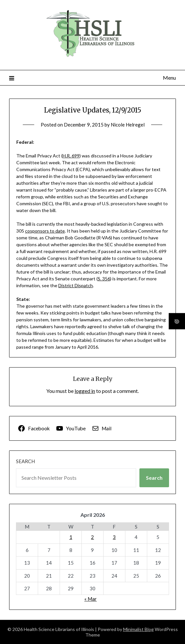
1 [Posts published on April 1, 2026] (71, 537)
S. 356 (104, 279)
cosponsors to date (45, 231)
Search (25, 461)
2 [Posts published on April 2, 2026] (92, 537)
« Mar (91, 599)
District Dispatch (76, 285)
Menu (169, 78)
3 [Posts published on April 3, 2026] (114, 537)
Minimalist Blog (138, 629)
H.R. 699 (71, 156)
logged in (85, 391)
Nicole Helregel (128, 125)
